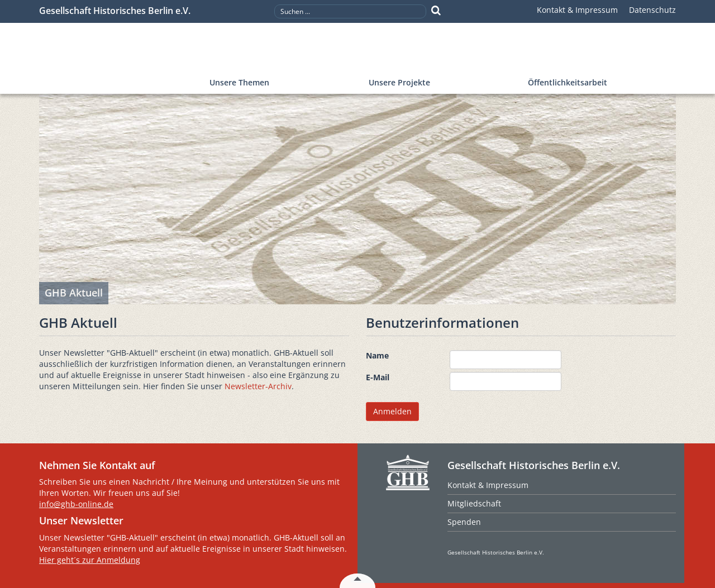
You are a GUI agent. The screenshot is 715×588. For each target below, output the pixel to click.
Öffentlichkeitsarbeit (568, 82)
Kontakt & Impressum (577, 10)
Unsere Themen (239, 82)
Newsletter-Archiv (258, 386)
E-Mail (378, 377)
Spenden (464, 522)
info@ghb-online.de (76, 504)
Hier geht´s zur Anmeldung (90, 560)
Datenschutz (652, 10)
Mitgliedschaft (474, 503)
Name (377, 355)
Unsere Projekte (399, 82)
